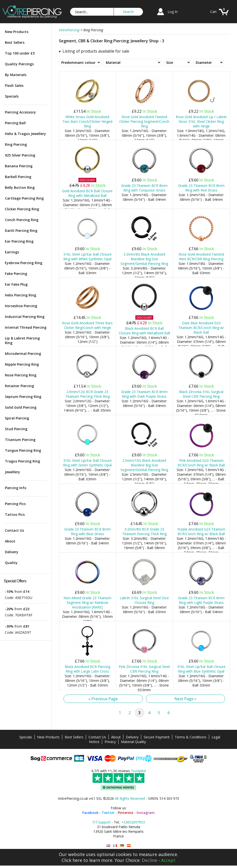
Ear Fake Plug (16, 284)
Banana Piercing (19, 166)
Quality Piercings (19, 64)
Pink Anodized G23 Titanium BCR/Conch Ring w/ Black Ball (201, 463)
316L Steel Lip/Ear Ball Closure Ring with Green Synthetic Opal (87, 463)
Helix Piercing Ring (21, 295)
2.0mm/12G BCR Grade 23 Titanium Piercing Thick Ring (87, 394)
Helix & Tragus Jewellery (25, 134)
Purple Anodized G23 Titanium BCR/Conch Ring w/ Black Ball (201, 531)
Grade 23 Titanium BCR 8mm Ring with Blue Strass (87, 531)
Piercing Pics (15, 504)
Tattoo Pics (15, 514)
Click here (72, 860)
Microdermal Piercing (23, 354)
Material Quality (133, 742)
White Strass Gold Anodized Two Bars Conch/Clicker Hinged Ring (87, 121)
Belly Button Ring (20, 187)
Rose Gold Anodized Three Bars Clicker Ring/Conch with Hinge (87, 325)
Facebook (90, 813)
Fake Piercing (16, 274)
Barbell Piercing (18, 177)
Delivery (12, 552)
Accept (168, 860)
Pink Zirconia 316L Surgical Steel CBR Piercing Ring (144, 669)
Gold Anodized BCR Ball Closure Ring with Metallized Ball (87, 193)
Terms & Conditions (191, 737)
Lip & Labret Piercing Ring (22, 340)
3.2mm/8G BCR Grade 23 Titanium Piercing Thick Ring (144, 531)
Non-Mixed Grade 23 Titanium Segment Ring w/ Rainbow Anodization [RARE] (87, 603)
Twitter (108, 813)
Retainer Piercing (19, 386)
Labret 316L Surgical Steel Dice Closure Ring (144, 600)
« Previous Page (103, 699)
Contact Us (14, 530)
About (10, 541)
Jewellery (12, 472)
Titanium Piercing (20, 440)
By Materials (16, 75)
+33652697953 (133, 822)
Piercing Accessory (20, 112)
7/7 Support (101, 822)
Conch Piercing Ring (22, 220)
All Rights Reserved (130, 798)
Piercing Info (16, 488)
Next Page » (185, 699)
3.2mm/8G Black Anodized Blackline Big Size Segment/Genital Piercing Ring (144, 259)
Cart (213, 12)
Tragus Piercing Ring (22, 461)
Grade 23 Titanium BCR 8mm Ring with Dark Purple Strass (144, 394)
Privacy (110, 742)
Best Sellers (15, 42)
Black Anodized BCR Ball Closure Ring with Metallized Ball (144, 331)
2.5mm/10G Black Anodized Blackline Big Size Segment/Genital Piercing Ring (144, 465)
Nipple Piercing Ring (22, 364)
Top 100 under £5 (20, 53)
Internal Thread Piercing (26, 327)
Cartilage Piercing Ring (24, 198)
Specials (12, 96)
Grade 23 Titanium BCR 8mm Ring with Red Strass (201, 188)
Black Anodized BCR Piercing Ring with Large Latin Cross (87, 669)
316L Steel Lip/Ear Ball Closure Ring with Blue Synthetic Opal (201, 669)
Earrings (12, 252)
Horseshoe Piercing (21, 306)
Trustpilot (139, 771)
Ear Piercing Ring (19, 241)
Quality (11, 563)
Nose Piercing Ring (21, 375)
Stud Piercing (16, 429)
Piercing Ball (15, 123)
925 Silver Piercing (20, 155)
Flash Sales (14, 85)
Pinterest (126, 813)
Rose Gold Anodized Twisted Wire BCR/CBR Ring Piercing (201, 257)
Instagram (146, 813)
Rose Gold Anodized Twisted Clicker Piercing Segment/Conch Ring (144, 121)
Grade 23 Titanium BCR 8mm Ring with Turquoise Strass (144, 188)
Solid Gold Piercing (21, 407)
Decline (149, 860)
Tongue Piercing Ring (23, 450)
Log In (173, 12)
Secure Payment (157, 737)
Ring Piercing (16, 144)
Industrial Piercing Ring (25, 317)
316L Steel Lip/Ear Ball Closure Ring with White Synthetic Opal (87, 257)
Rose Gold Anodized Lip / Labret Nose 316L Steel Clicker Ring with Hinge (201, 121)
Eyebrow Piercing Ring (24, 263)
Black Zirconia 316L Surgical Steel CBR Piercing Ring (201, 394)
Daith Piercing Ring (21, 231)
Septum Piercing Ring (23, 397)
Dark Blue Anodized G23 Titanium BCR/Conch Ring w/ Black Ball (201, 328)
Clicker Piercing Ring (22, 209)
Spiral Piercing (17, 418)
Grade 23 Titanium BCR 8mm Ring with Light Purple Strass (201, 600)
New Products (17, 32)
